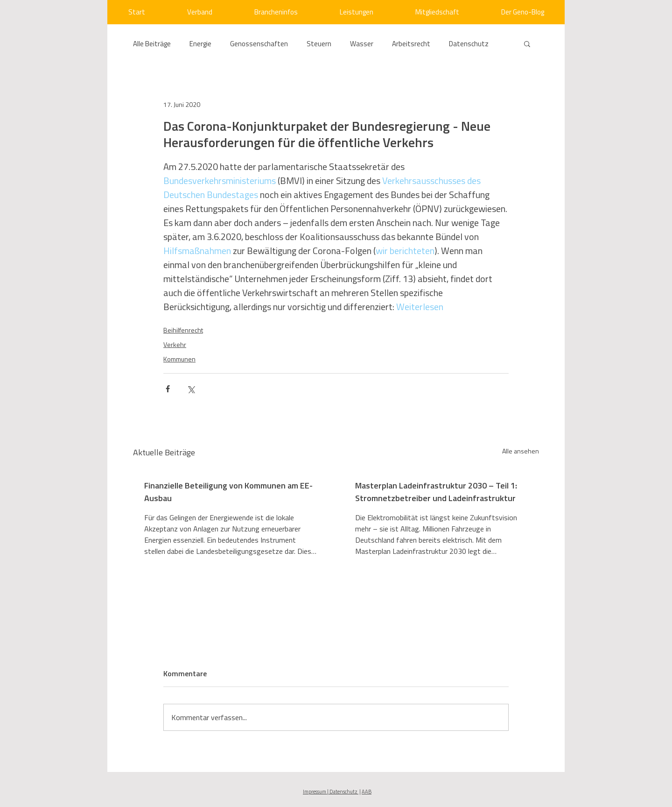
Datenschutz (469, 44)
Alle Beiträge (152, 44)
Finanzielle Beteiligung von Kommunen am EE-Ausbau (228, 492)
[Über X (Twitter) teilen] (191, 389)
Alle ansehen (521, 451)
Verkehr (175, 344)
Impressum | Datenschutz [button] (331, 792)
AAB (367, 792)
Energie (200, 44)
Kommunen (179, 359)
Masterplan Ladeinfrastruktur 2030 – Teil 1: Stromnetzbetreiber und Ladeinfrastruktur (436, 492)
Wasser (362, 44)
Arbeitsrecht (411, 44)
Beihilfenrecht (183, 330)
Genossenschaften (259, 44)
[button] (527, 43)
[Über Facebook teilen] (168, 389)
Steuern (319, 44)
